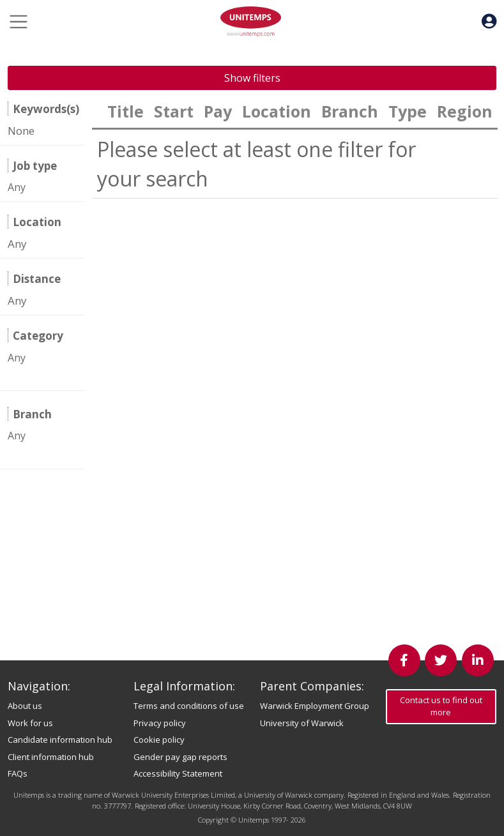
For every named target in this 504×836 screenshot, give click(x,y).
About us (25, 706)
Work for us (30, 723)
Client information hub (51, 757)
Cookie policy (159, 740)
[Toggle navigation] (19, 22)
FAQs (18, 773)
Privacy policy (160, 723)
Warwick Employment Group (315, 706)
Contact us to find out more (441, 706)
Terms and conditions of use (189, 706)
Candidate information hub (60, 740)
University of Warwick (302, 723)
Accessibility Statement (178, 773)
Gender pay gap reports (180, 757)
